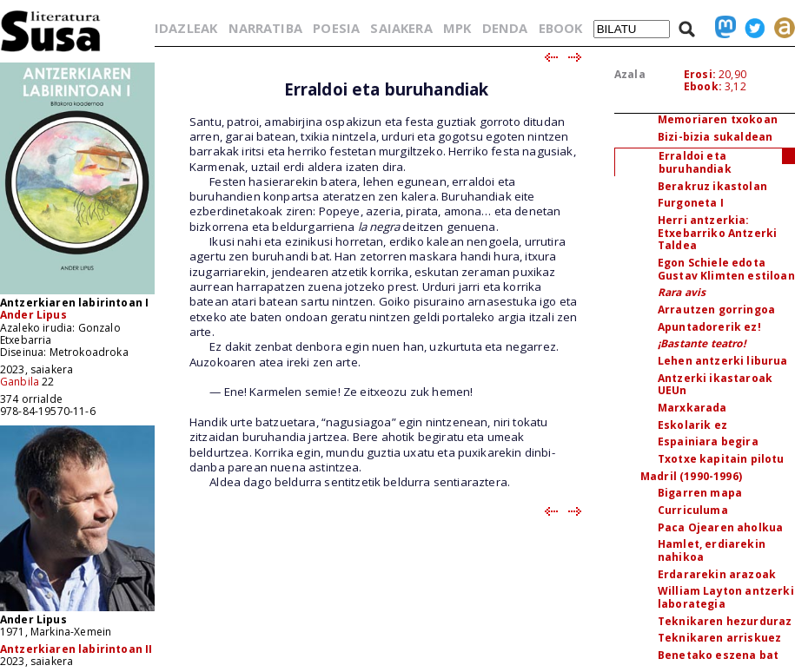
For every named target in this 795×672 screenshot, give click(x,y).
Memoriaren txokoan (718, 119)
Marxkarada (692, 408)
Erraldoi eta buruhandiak (695, 162)
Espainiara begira (708, 441)
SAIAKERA (401, 28)
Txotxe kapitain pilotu (721, 459)
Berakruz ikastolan (712, 186)
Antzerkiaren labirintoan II (76, 649)
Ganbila (20, 382)
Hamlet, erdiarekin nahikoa (712, 550)
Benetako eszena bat (718, 655)
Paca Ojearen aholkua (720, 527)
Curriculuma (693, 510)
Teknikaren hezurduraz (725, 621)
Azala (630, 74)
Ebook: (703, 86)
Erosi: (700, 74)
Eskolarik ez (692, 425)
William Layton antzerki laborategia (726, 597)
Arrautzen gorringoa (716, 310)
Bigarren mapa (700, 493)
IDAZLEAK (186, 28)
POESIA (336, 28)
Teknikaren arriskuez (719, 638)
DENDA (505, 28)
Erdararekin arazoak (717, 574)
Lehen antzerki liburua (723, 361)
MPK (457, 28)
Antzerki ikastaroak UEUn (715, 385)
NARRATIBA (265, 28)
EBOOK (561, 28)
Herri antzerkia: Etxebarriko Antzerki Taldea (717, 233)
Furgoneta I (691, 203)
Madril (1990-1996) (691, 476)
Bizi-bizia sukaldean (715, 137)
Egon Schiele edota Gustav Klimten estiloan (726, 269)
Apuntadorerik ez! (709, 327)
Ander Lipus (33, 315)
